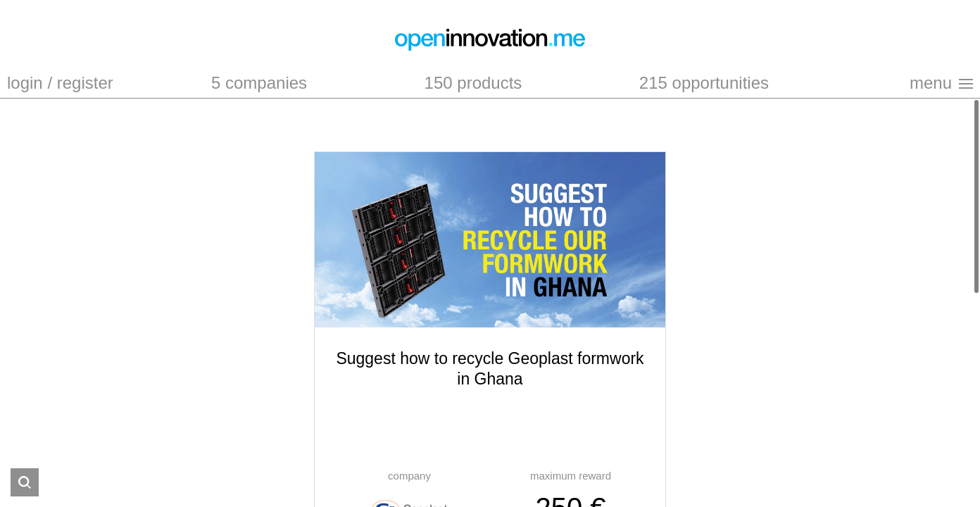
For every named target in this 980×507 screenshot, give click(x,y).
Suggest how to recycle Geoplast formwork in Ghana (490, 369)
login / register (60, 83)
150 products (473, 83)
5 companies (259, 83)
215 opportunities (704, 83)
